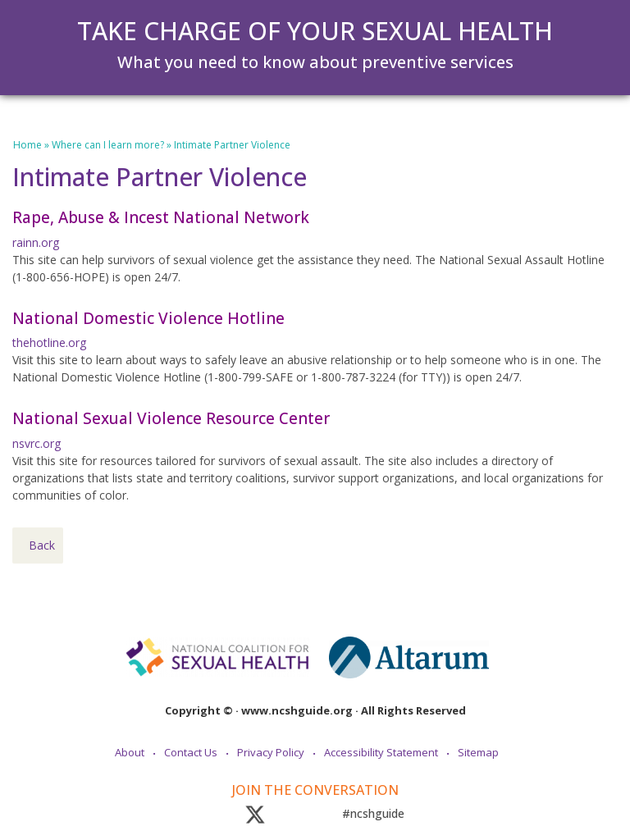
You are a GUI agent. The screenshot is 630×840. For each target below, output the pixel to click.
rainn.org (36, 242)
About (130, 752)
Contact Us (191, 752)
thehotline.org (49, 342)
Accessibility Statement (381, 752)
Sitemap (478, 752)
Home (27, 145)
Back (42, 545)
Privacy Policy (271, 752)
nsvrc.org (37, 443)
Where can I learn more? (108, 145)
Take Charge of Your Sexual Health (315, 31)
